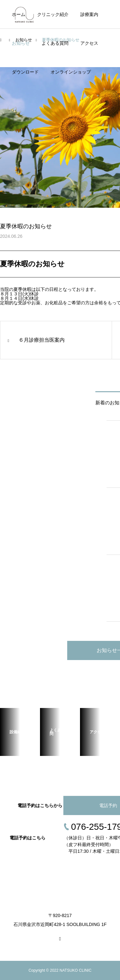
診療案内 (89, 14)
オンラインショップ (71, 72)
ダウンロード (25, 72)
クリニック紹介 (53, 14)
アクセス (89, 43)
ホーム (19, 14)
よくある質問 (55, 43)
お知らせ (21, 43)
